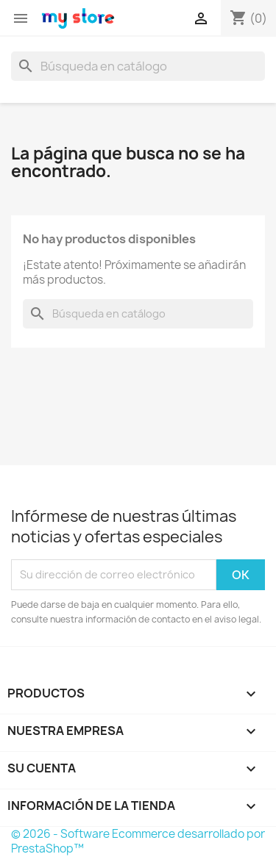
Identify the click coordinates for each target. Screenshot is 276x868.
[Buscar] (138, 66)
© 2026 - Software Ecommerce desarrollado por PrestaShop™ (138, 841)
